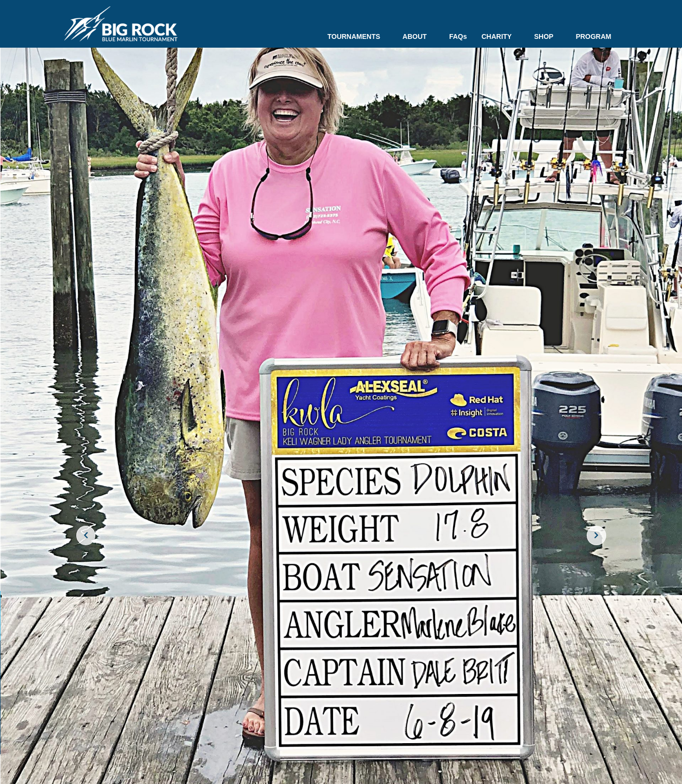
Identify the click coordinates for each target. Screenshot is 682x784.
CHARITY (500, 36)
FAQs (458, 36)
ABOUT (419, 36)
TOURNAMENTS (358, 36)
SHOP (548, 36)
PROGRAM (593, 36)
